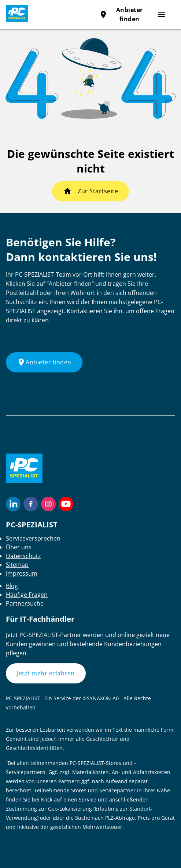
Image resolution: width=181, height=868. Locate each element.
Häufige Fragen (27, 595)
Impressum (22, 573)
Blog (12, 586)
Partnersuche (25, 603)
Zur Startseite (98, 191)
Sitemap (17, 565)
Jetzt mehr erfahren (46, 673)
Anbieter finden (44, 362)
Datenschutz (23, 556)
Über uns (19, 547)
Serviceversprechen (33, 538)
